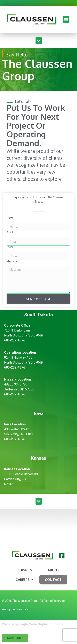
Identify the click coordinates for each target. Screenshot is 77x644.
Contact (53, 580)
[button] (66, 20)
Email (10, 233)
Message (12, 262)
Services (25, 570)
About (53, 570)
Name (10, 218)
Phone (10, 247)
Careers (25, 580)
